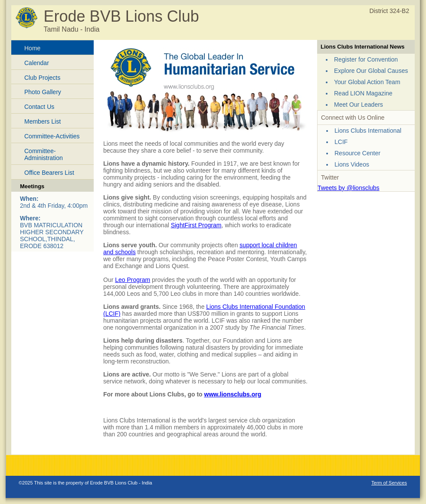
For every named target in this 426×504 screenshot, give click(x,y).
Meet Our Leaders (359, 105)
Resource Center (357, 153)
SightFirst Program (196, 225)
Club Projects (42, 78)
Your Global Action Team (367, 82)
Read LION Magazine (363, 93)
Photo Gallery (43, 92)
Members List (43, 121)
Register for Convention (366, 59)
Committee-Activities (52, 136)
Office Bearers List (49, 173)
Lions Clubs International (368, 131)
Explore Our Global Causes (371, 71)
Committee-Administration (44, 155)
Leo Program (133, 280)
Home (32, 48)
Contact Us (39, 107)
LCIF (341, 142)
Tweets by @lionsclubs (349, 188)
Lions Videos (352, 164)
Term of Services (389, 483)
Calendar (37, 63)
